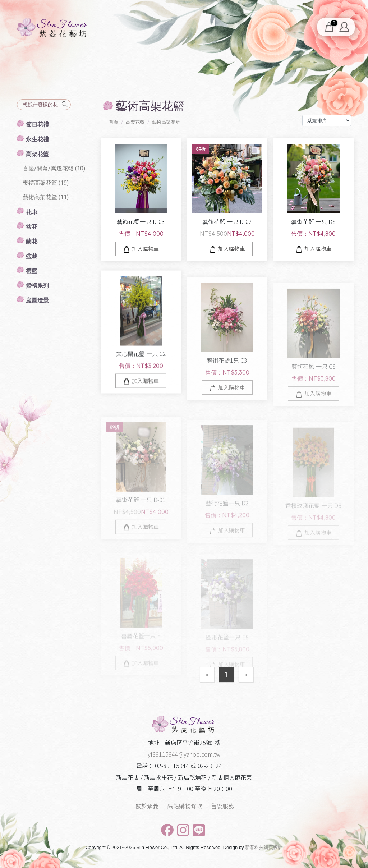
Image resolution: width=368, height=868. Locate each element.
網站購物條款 (185, 806)
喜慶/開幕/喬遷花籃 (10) (54, 168)
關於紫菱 (147, 806)
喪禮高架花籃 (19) (46, 183)
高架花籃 (135, 122)
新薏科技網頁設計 (264, 847)
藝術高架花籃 (166, 122)
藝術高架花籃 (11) (46, 197)
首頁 (114, 122)
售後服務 (222, 806)
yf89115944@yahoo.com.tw (184, 754)
